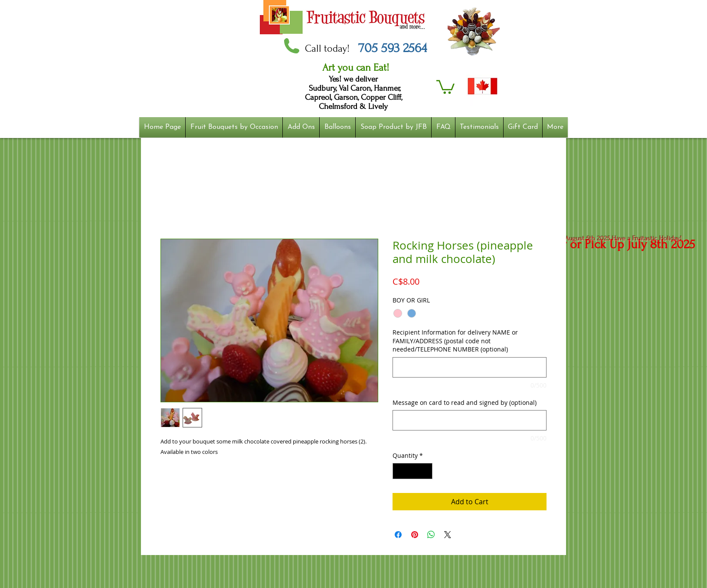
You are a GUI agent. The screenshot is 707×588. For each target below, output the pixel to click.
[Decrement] (399, 471)
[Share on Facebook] (398, 535)
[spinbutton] (412, 471)
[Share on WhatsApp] (431, 535)
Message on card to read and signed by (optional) (465, 402)
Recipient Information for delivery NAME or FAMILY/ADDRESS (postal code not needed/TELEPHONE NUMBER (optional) (455, 341)
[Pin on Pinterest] (415, 535)
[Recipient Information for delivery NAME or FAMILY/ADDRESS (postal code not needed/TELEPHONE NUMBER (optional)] (470, 367)
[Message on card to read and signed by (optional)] (470, 420)
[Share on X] (448, 535)
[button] (445, 86)
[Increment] (426, 471)
